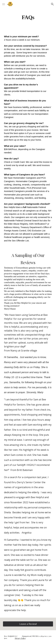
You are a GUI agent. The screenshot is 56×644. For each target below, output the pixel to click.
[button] (4, 4)
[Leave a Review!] (28, 624)
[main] (28, 17)
